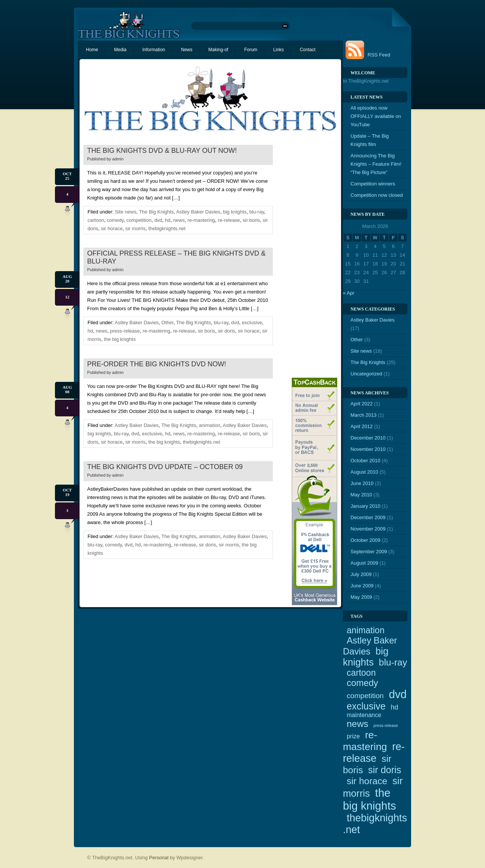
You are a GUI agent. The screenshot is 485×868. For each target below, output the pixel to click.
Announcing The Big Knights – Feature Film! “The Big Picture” (376, 164)
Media (120, 50)
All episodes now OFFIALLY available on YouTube (376, 116)
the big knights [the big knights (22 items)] (369, 799)
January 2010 (365, 506)
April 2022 (362, 404)
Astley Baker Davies (198, 212)
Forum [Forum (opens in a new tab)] (251, 50)
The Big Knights (156, 212)
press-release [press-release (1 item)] (386, 725)
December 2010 (368, 438)
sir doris (227, 331)
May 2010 (361, 495)
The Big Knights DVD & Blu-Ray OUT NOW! (162, 151)
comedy (115, 220)
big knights (235, 212)
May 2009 (361, 597)
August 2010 (364, 472)
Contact (307, 50)
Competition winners (373, 184)
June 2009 (362, 586)
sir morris (135, 228)
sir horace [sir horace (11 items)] (367, 781)
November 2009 (368, 529)
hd (167, 220)
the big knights (120, 339)
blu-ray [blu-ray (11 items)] (393, 662)
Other (167, 323)
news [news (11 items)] (357, 724)
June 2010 (362, 483)
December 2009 (368, 517)
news (179, 220)
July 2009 (361, 574)
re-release (229, 220)
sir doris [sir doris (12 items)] (385, 770)
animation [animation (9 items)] (366, 630)
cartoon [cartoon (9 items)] (361, 673)
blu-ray (257, 212)
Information (154, 50)
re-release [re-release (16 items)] (374, 753)
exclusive (252, 323)
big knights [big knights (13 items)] (366, 657)
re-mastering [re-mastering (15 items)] (365, 741)
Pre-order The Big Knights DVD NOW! (157, 364)
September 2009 (369, 552)
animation (210, 425)
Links (278, 50)
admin (118, 159)
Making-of (218, 50)
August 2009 (364, 563)
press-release (125, 331)
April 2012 (362, 426)
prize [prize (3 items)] (353, 736)
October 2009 (365, 540)
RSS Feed (379, 55)
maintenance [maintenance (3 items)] (364, 715)
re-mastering (201, 220)
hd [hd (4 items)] (394, 707)
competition (139, 220)
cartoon (96, 220)
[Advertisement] (307, 258)
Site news (125, 212)
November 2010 (368, 449)
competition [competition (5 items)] (365, 696)
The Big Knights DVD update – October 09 (165, 467)
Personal (159, 858)
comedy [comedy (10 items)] (362, 683)
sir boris (252, 220)
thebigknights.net (167, 228)
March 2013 (364, 415)
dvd (158, 220)
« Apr (349, 293)
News (187, 50)
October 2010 (365, 461)
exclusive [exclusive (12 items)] (366, 706)
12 (67, 297)
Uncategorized (366, 374)
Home (92, 50)
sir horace (112, 228)
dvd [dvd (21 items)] (398, 694)
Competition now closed (377, 195)
